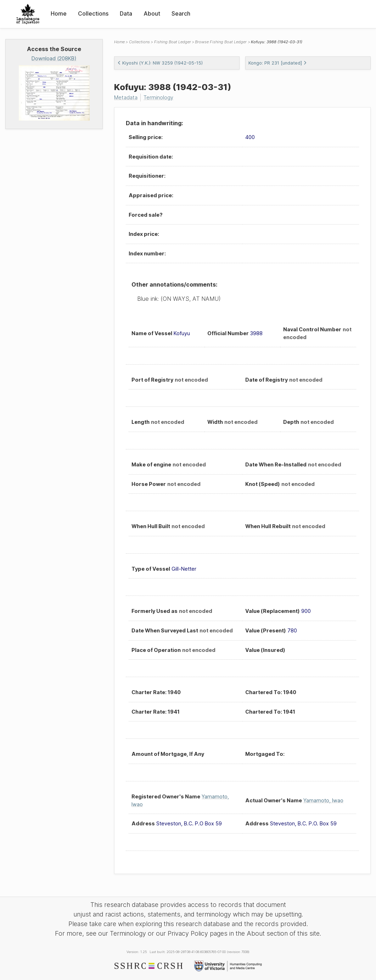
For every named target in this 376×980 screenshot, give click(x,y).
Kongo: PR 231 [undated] (278, 63)
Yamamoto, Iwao (323, 800)
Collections (93, 13)
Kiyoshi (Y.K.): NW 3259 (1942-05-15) (160, 63)
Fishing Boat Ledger (173, 42)
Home (59, 13)
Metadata (126, 97)
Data (126, 13)
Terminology (158, 97)
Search (181, 13)
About (152, 13)
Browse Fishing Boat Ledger (221, 42)
